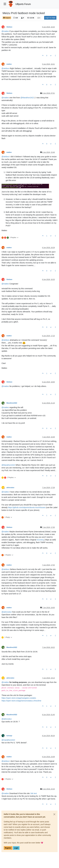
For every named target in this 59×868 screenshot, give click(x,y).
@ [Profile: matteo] (5, 31)
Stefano (9, 27)
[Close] (54, 814)
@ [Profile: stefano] (5, 68)
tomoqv (9, 736)
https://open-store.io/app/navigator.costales (19, 698)
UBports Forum (23, 4)
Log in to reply (50, 18)
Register (8, 848)
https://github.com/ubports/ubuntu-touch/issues (27, 507)
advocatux (10, 488)
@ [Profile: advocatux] (7, 612)
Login (16, 848)
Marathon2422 (12, 403)
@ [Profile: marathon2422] (8, 740)
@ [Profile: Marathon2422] (27, 98)
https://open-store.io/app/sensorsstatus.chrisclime (21, 701)
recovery (40, 540)
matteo (9, 64)
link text (34, 793)
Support (7, 18)
